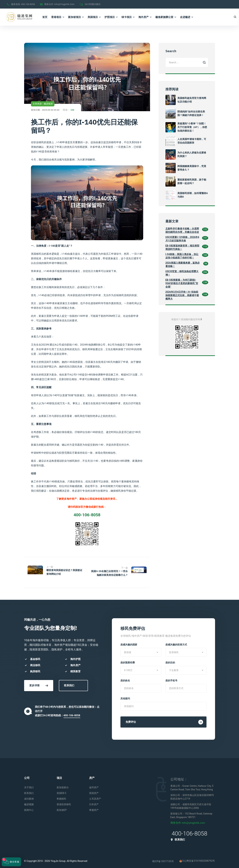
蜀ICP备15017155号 (163, 859)
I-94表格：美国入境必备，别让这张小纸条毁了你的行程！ (182, 256)
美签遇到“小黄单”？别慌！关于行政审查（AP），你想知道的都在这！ (192, 127)
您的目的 (170, 660)
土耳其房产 (95, 797)
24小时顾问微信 (93, 4)
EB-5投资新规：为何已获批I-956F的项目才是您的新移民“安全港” (182, 283)
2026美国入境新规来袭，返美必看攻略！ (183, 264)
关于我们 (29, 785)
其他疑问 (125, 696)
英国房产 (94, 791)
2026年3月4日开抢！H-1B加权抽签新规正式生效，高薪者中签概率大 (182, 295)
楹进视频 (29, 802)
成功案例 (29, 797)
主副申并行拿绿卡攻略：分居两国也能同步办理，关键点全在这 (182, 230)
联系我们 (69, 683)
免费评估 (164, 720)
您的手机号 (171, 678)
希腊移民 (61, 797)
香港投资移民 (64, 802)
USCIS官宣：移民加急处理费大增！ (182, 273)
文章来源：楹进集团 (43, 104)
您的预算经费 (128, 660)
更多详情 (39, 683)
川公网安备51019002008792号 (197, 859)
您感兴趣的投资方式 (176, 643)
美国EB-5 (61, 791)
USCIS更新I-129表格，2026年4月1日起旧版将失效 (182, 239)
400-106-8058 (28, 4)
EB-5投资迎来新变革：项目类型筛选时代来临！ (182, 247)
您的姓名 (125, 678)
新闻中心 (29, 808)
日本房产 (94, 802)
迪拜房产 (94, 785)
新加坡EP (62, 808)
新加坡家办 (63, 785)
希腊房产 (94, 808)
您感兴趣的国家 (129, 643)
